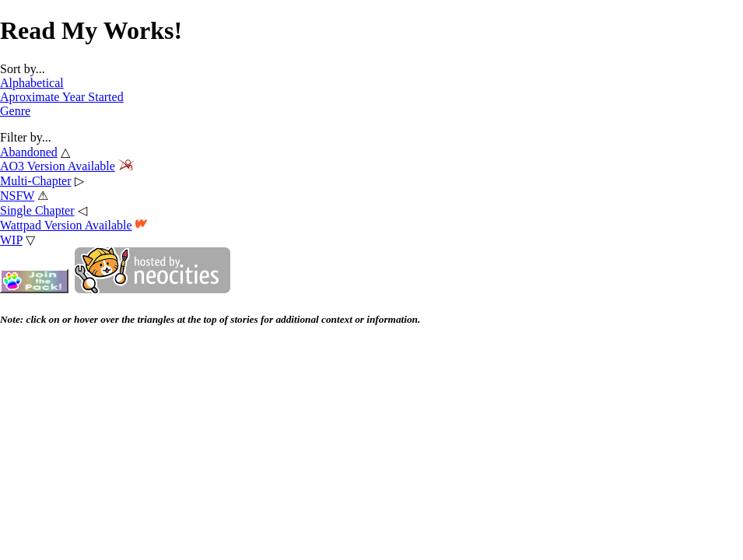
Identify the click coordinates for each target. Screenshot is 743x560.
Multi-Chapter (36, 181)
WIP (11, 240)
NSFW (17, 196)
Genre (15, 111)
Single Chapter (37, 210)
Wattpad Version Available (66, 225)
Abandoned (29, 152)
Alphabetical (32, 83)
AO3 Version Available (58, 166)
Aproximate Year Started (62, 97)
